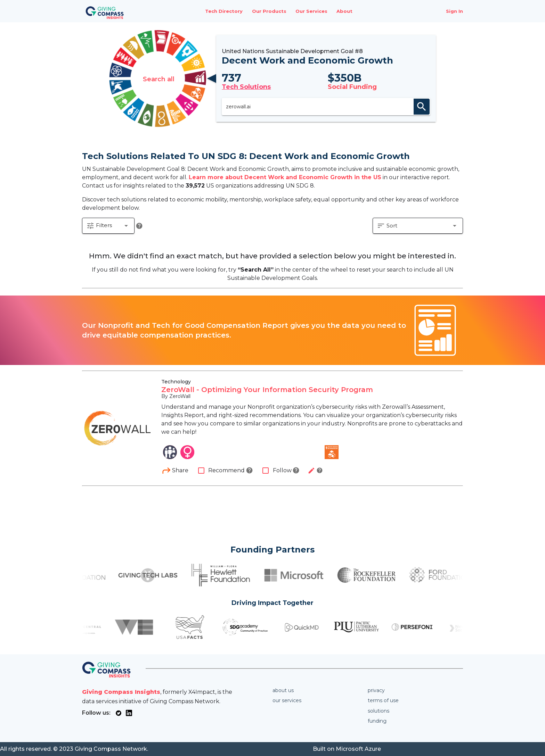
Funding (377, 721)
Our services (287, 700)
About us (283, 690)
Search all (158, 78)
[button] (108, 226)
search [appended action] (422, 107)
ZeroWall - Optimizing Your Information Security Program (267, 390)
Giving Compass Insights (121, 692)
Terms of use (383, 700)
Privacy (376, 690)
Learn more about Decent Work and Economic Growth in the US (285, 177)
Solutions (379, 711)
